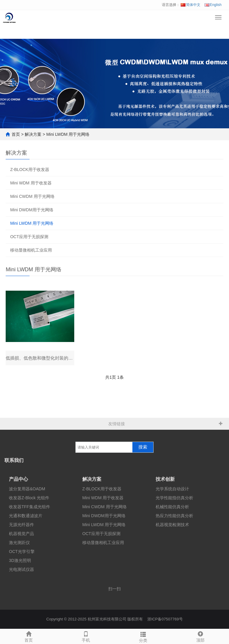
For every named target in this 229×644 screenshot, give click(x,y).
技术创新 (165, 479)
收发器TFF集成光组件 (30, 507)
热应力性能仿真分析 (174, 516)
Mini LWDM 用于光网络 (68, 134)
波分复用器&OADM (27, 489)
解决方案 (33, 134)
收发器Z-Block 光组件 (29, 498)
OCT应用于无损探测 (29, 237)
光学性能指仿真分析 (174, 498)
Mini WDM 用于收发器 (31, 183)
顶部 (200, 636)
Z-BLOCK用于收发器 (30, 170)
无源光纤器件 (21, 525)
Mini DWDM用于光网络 (32, 210)
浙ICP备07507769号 (165, 619)
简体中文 (191, 5)
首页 (16, 134)
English (213, 5)
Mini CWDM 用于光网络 (32, 196)
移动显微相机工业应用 (31, 250)
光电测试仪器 (21, 570)
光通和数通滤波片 (26, 516)
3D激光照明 (20, 561)
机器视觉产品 (21, 534)
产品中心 (18, 479)
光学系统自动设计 (172, 489)
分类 (143, 636)
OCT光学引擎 (22, 552)
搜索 (143, 447)
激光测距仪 (19, 543)
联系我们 (14, 461)
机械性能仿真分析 (172, 507)
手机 (86, 636)
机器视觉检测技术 (172, 525)
